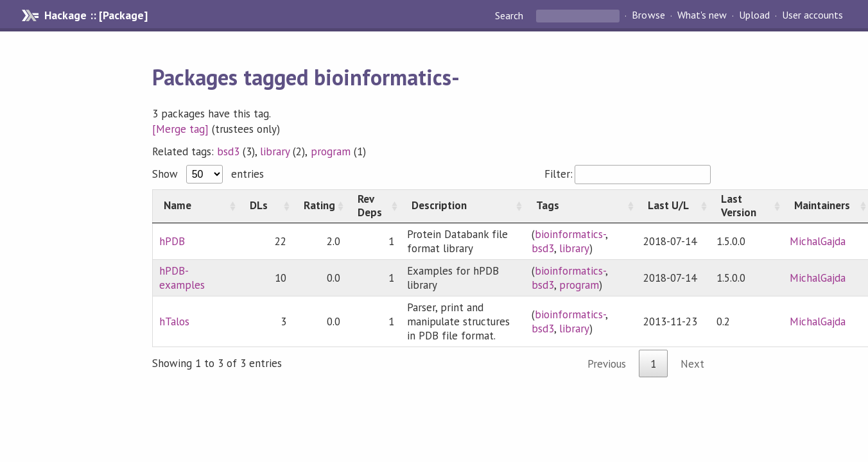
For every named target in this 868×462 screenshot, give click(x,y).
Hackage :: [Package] (96, 15)
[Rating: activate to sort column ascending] (320, 206)
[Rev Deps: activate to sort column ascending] (374, 206)
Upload (754, 15)
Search (510, 15)
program (331, 151)
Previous (607, 364)
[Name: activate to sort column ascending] (195, 206)
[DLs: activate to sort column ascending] (266, 206)
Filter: (628, 174)
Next (692, 364)
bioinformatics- (570, 234)
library (275, 151)
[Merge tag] (180, 129)
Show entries (208, 174)
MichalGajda (818, 241)
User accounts (812, 15)
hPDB (172, 241)
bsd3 (228, 151)
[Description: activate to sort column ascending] (463, 206)
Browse (648, 15)
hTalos (174, 321)
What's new (702, 15)
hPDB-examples (182, 278)
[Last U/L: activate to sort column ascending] (673, 206)
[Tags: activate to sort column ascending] (581, 206)
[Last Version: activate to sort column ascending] (747, 206)
